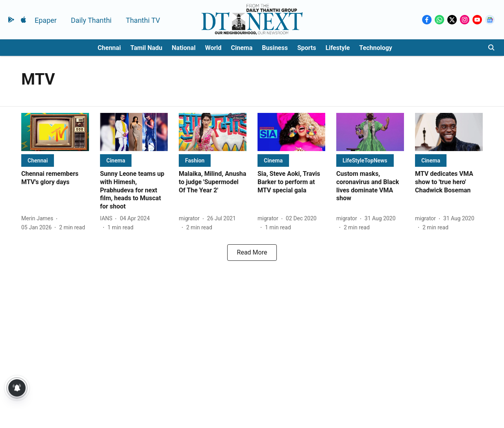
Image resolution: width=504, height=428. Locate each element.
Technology (376, 48)
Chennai (109, 48)
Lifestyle (338, 48)
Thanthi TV (143, 20)
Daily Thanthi (91, 20)
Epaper (46, 20)
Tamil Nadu (146, 48)
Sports (307, 48)
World (213, 48)
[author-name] (39, 219)
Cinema (242, 48)
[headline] (55, 178)
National (183, 48)
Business (275, 48)
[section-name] (38, 160)
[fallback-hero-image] (55, 132)
